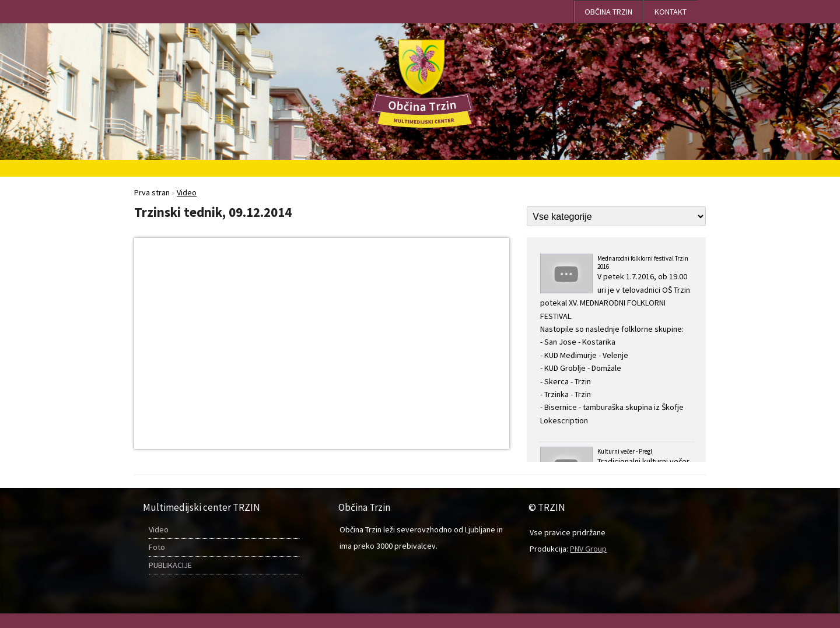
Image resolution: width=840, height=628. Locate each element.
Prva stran (152, 192)
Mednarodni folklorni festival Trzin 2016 (616, 341)
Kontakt (671, 12)
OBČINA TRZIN (608, 12)
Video (159, 529)
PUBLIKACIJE (170, 565)
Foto (157, 547)
